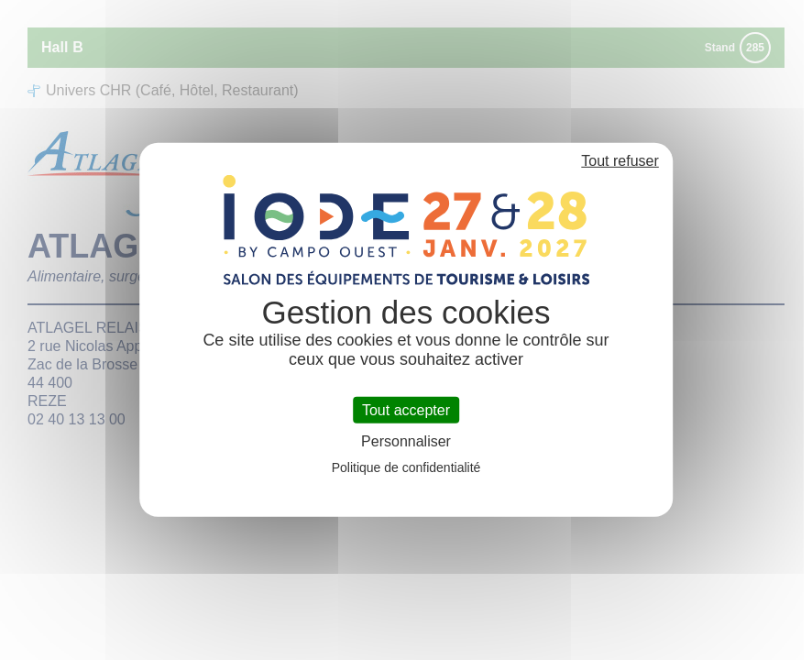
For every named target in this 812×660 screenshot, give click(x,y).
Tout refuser (620, 161)
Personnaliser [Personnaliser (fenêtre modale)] (406, 441)
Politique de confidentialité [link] (406, 467)
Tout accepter (406, 410)
